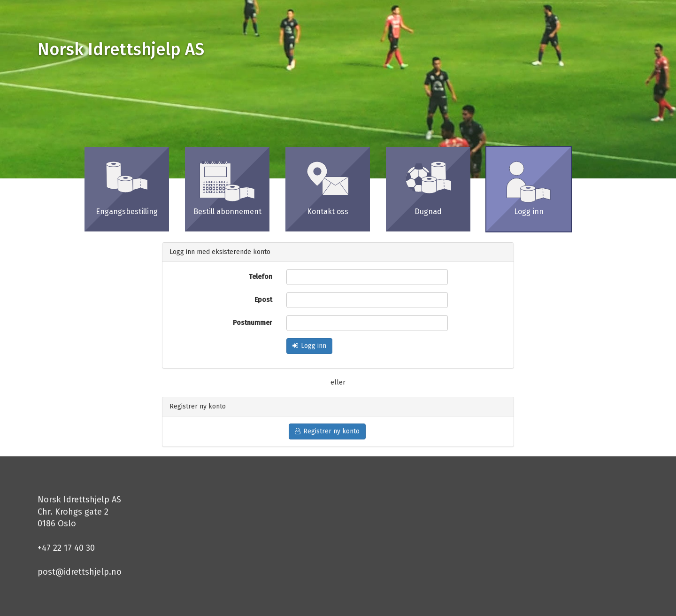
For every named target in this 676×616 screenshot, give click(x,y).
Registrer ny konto (327, 431)
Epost (263, 300)
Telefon (261, 277)
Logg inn (309, 346)
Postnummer (253, 323)
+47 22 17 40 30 (66, 548)
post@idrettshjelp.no (80, 572)
